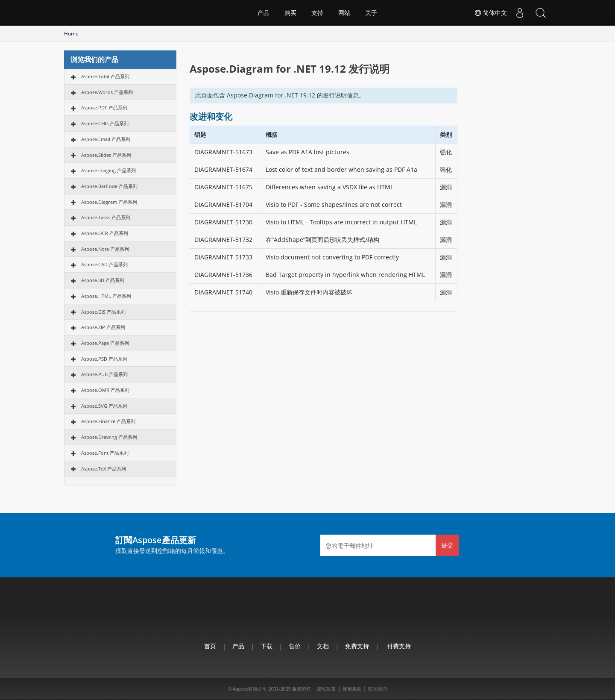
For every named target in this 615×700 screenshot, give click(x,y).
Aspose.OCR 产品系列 (105, 233)
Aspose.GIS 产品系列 (103, 312)
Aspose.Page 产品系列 (105, 343)
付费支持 (399, 646)
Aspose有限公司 (250, 689)
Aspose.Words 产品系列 (107, 92)
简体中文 (489, 13)
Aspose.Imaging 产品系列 (108, 170)
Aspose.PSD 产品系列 (104, 359)
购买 (290, 13)
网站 (344, 13)
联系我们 (378, 689)
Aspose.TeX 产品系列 (104, 469)
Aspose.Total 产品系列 (105, 76)
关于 (371, 13)
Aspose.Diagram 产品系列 (109, 202)
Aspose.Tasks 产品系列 (106, 217)
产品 (264, 13)
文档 (323, 646)
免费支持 (357, 646)
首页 (210, 646)
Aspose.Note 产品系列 (105, 249)
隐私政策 (326, 689)
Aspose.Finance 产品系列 (108, 421)
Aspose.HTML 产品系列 (106, 296)
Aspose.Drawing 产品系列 (109, 437)
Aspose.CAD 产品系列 (104, 264)
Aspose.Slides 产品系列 (106, 155)
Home (71, 34)
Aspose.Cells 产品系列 (105, 123)
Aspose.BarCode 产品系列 (109, 186)
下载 (266, 646)
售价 (295, 646)
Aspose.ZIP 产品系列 (103, 327)
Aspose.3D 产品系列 (103, 280)
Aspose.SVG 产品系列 (104, 406)
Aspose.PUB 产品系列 (104, 374)
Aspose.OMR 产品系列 (105, 390)
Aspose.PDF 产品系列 (104, 107)
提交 (447, 545)
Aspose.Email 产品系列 (106, 139)
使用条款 (352, 689)
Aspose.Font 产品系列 (105, 453)
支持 (317, 13)
